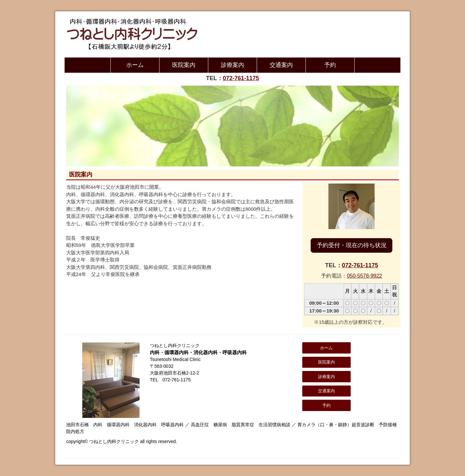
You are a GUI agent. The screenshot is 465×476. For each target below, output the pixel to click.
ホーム (135, 65)
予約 (330, 65)
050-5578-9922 (364, 276)
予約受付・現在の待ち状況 (352, 245)
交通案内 (281, 65)
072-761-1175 (241, 78)
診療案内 (232, 65)
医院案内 (184, 65)
